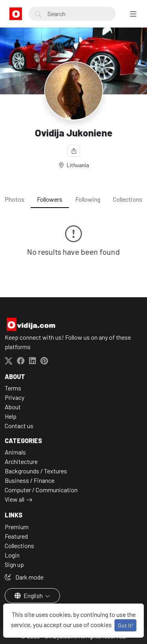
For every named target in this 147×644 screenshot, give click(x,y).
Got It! (125, 625)
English (29, 595)
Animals (15, 452)
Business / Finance (30, 480)
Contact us (19, 426)
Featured (16, 536)
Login (12, 555)
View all (15, 499)
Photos (15, 199)
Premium (17, 527)
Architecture (21, 461)
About (13, 407)
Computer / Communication (41, 490)
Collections (128, 199)
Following (88, 199)
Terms (13, 388)
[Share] (74, 151)
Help (11, 416)
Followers (50, 199)
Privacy (15, 397)
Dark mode (24, 577)
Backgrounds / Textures (36, 471)
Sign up (14, 564)
